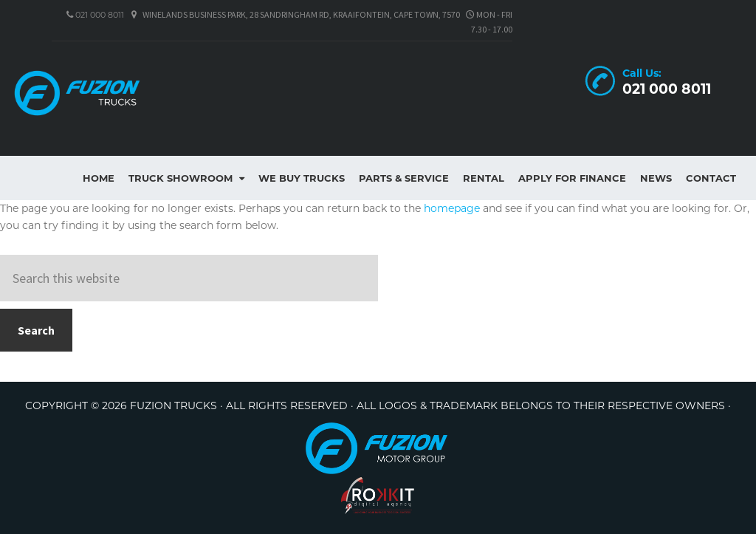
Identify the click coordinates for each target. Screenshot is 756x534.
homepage (452, 208)
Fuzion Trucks (111, 93)
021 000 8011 (99, 15)
